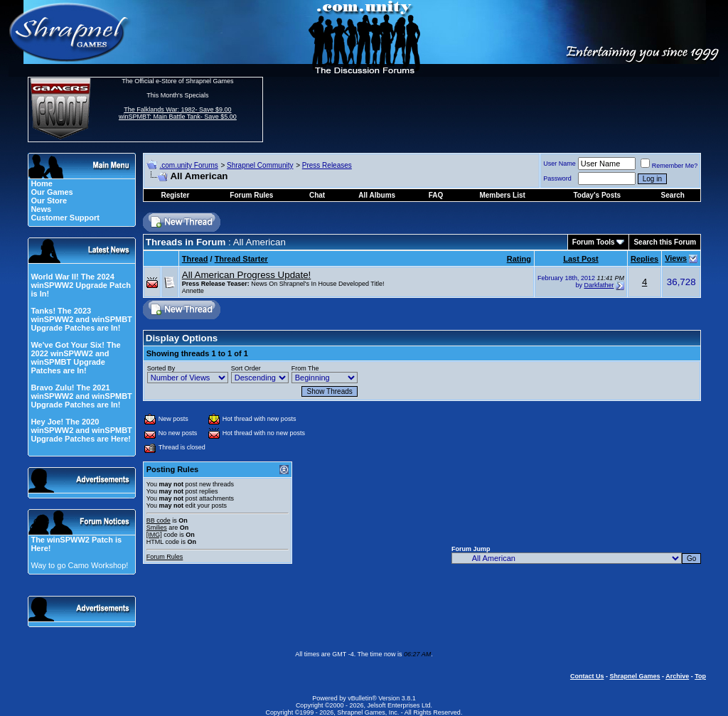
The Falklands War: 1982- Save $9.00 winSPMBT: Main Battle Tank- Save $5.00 (178, 113)
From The (305, 368)
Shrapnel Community (260, 165)
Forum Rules (165, 557)
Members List (502, 195)
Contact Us (587, 676)
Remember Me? (669, 166)
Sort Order (246, 368)
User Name (560, 164)
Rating (519, 259)
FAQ (436, 195)
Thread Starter (241, 259)
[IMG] (154, 535)
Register (175, 195)
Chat (317, 195)
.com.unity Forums (188, 165)
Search (673, 195)
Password (557, 178)
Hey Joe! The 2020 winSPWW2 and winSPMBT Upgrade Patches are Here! (81, 430)
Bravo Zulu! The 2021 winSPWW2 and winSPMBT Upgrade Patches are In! (81, 396)
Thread (195, 259)
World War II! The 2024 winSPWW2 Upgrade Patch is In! (81, 285)
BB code (159, 520)
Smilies (157, 528)
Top (700, 676)
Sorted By (161, 368)
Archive (677, 676)
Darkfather (599, 285)
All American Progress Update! (247, 275)
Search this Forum (665, 242)
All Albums (377, 195)
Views (676, 258)
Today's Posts (597, 195)
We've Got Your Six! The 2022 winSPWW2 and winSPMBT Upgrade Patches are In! (75, 358)
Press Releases (327, 165)
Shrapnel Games (635, 676)
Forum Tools (594, 242)
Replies (644, 259)
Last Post (581, 259)
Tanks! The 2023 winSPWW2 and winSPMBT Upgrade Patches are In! (81, 319)
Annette (193, 291)
